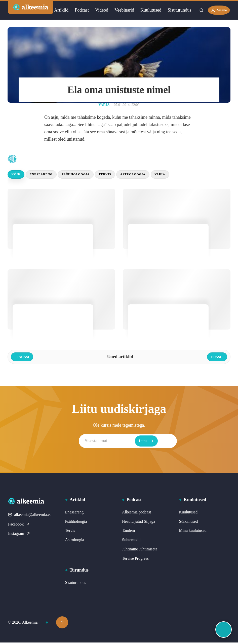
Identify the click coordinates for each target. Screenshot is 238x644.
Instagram (19, 535)
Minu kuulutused (193, 532)
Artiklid (61, 10)
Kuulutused (150, 10)
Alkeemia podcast (136, 513)
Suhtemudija (132, 541)
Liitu (167, 442)
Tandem (128, 532)
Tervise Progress (135, 560)
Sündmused (189, 523)
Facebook (19, 525)
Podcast (81, 10)
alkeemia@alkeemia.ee (30, 516)
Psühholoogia (84, 175)
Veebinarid (124, 10)
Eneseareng (46, 175)
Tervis (117, 175)
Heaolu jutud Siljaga (139, 523)
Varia (104, 105)
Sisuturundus (179, 10)
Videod (101, 10)
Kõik (17, 175)
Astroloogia (148, 175)
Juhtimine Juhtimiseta (140, 551)
